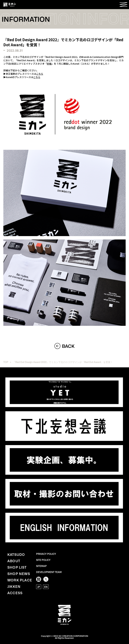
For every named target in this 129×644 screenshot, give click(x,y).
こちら (40, 74)
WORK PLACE (20, 580)
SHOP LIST (17, 567)
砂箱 (49, 64)
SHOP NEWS (19, 573)
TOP (6, 362)
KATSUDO (16, 554)
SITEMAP (41, 566)
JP (39, 587)
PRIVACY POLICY (46, 554)
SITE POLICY (43, 560)
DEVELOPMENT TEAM (49, 572)
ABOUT (14, 561)
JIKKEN (14, 586)
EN (46, 587)
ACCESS (15, 593)
